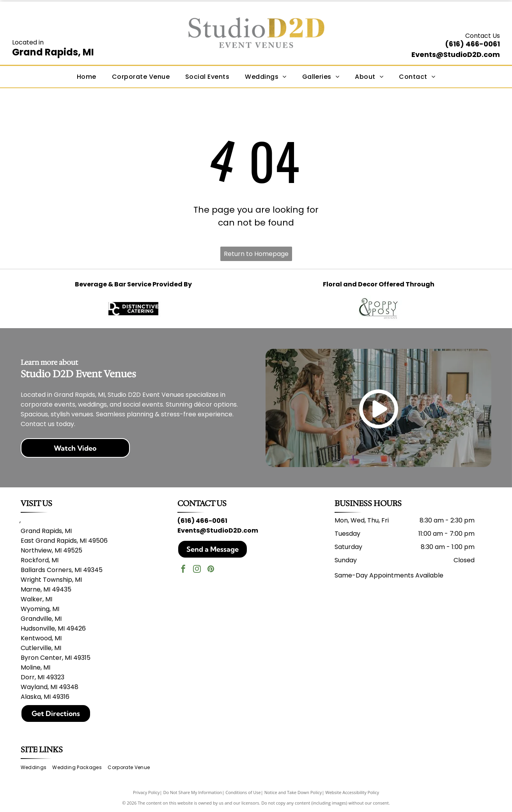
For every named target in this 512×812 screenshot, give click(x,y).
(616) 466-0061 (472, 44)
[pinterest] (211, 570)
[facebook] (183, 570)
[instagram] (197, 570)
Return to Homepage (256, 254)
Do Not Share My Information (192, 792)
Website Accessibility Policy (352, 792)
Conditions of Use (243, 792)
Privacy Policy (146, 792)
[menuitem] (87, 76)
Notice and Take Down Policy (293, 792)
